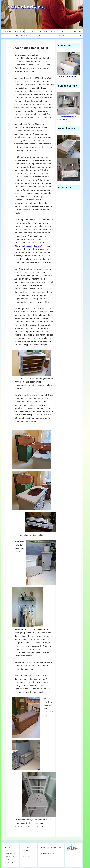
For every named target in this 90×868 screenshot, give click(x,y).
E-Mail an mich (48, 854)
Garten (30, 31)
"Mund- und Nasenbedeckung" (28, 246)
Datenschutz (28, 857)
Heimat (66, 31)
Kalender (77, 31)
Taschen (19, 31)
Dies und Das (22, 36)
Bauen (54, 31)
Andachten (62, 36)
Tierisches (42, 31)
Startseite (7, 31)
